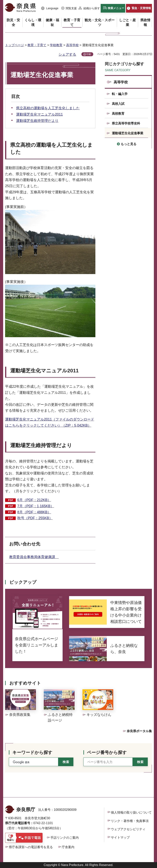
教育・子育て (37, 45)
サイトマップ (120, 837)
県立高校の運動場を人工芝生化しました (48, 108)
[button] (50, 8)
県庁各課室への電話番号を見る (31, 847)
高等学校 (72, 45)
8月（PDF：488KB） (34, 512)
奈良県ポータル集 (139, 731)
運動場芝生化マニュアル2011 (39, 114)
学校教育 (56, 45)
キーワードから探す (32, 752)
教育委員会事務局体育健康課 (34, 557)
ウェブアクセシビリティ (128, 829)
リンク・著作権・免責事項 (130, 821)
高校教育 (118, 114)
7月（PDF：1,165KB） (36, 506)
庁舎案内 (68, 847)
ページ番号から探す (107, 752)
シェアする (67, 54)
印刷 (89, 54)
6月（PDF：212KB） (34, 500)
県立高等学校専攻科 (126, 123)
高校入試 (118, 104)
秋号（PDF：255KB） (35, 518)
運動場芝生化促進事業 (128, 133)
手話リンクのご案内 (65, 838)
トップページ (15, 45)
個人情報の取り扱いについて (131, 812)
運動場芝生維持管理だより (37, 121)
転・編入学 (120, 94)
